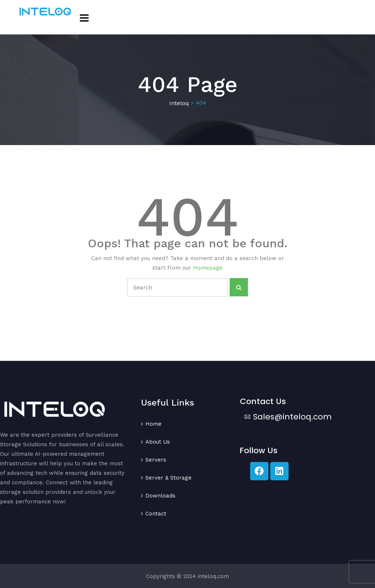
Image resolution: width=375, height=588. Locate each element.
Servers (156, 460)
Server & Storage (168, 478)
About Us (158, 442)
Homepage (208, 268)
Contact (156, 514)
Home (153, 424)
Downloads (160, 496)
